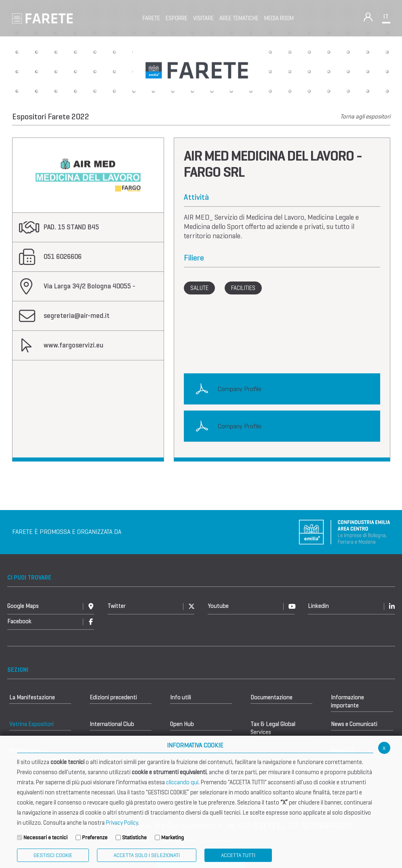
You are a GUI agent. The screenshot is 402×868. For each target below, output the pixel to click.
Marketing (173, 837)
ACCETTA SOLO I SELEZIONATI (147, 855)
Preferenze (95, 837)
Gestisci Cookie (53, 855)
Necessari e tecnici (45, 837)
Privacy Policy (122, 823)
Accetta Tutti (238, 855)
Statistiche (134, 837)
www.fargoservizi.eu (74, 345)
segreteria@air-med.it (77, 316)
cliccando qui (182, 782)
